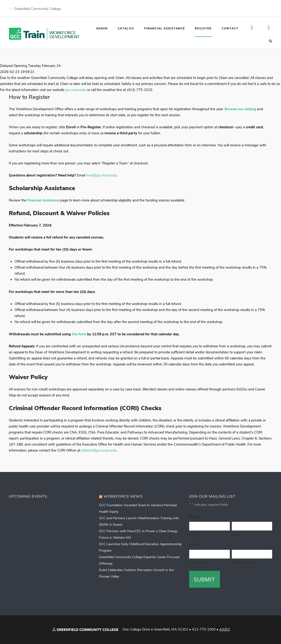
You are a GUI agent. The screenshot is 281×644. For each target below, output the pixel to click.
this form (79, 334)
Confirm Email (242, 562)
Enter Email (198, 562)
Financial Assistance (164, 28)
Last (235, 534)
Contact (230, 28)
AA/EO (225, 629)
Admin (102, 28)
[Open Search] (270, 41)
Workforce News (123, 496)
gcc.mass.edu (76, 90)
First (192, 534)
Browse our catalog (240, 109)
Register (203, 28)
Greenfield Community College (37, 9)
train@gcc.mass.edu (101, 175)
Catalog (126, 28)
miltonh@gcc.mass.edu (99, 450)
